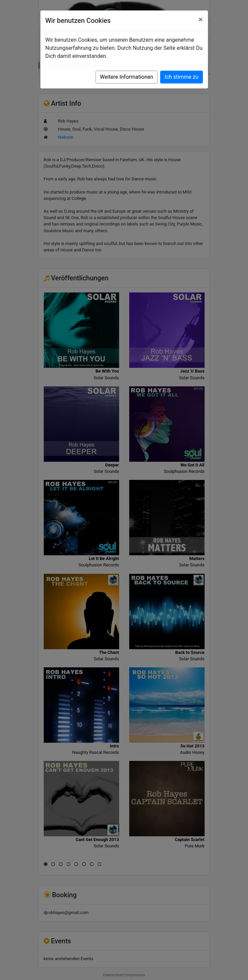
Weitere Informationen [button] (127, 77)
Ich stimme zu (181, 77)
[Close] (201, 20)
